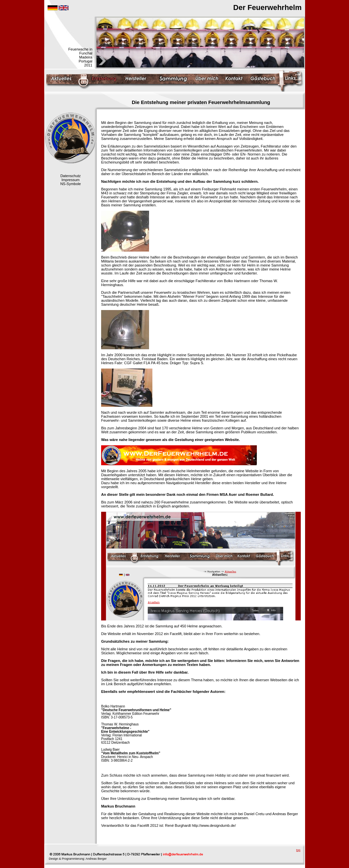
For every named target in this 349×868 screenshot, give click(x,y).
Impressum (71, 180)
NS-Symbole (71, 184)
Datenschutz (70, 176)
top (298, 850)
